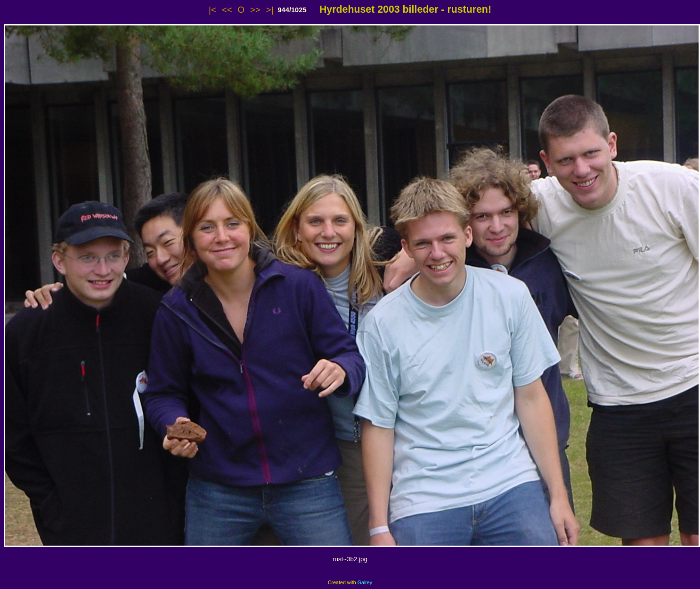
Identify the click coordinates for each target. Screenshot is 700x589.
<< (227, 10)
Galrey (365, 582)
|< (212, 10)
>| (270, 10)
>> (255, 10)
